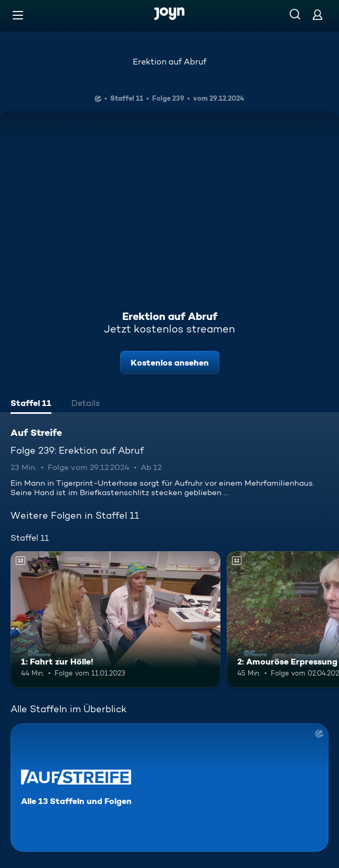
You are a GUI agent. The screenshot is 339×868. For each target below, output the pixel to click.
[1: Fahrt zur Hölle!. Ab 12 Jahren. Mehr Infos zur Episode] (115, 619)
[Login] (317, 14)
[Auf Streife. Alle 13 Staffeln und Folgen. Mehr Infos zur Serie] (169, 787)
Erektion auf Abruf (169, 62)
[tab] (31, 404)
